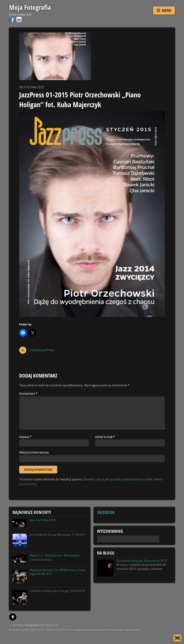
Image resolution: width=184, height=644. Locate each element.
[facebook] (12, 19)
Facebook (106, 512)
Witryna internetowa (34, 452)
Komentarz (28, 394)
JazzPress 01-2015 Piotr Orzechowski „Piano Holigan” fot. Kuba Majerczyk (80, 100)
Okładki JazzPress (37, 350)
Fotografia (32, 625)
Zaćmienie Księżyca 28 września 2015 (142, 561)
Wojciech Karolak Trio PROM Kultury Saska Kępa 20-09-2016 (58, 572)
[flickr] (19, 19)
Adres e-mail (105, 437)
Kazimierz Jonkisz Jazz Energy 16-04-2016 (57, 591)
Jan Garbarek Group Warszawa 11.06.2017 (58, 535)
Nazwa (25, 437)
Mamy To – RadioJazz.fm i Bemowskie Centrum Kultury (55, 557)
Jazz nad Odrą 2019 (43, 520)
